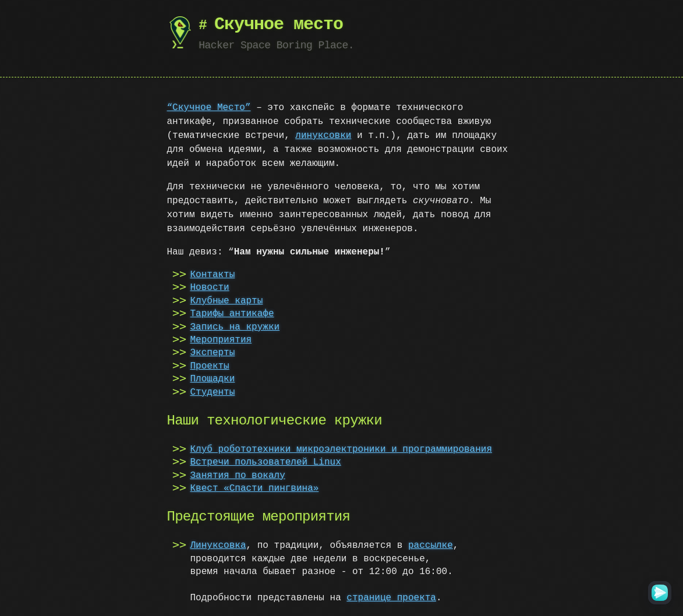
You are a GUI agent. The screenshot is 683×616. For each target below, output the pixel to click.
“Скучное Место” (209, 108)
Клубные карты (227, 301)
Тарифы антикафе (232, 314)
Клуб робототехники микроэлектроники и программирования (341, 449)
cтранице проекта (391, 598)
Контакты (213, 275)
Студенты (213, 392)
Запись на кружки (235, 327)
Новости (210, 288)
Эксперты (213, 353)
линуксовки (323, 136)
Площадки (213, 379)
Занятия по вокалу (238, 476)
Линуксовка (218, 546)
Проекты (210, 366)
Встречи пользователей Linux (266, 462)
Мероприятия (221, 340)
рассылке (431, 546)
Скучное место (279, 25)
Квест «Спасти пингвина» (255, 488)
